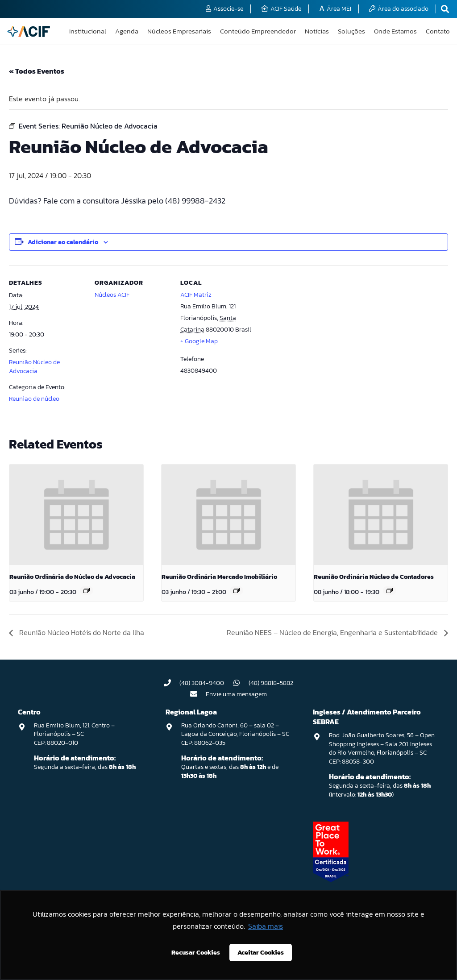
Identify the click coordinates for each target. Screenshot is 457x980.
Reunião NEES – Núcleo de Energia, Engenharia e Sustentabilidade (333, 632)
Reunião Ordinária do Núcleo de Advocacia (72, 577)
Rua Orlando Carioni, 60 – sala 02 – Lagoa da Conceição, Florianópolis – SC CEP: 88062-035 (235, 734)
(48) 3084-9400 (202, 683)
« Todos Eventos (37, 71)
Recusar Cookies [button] (196, 952)
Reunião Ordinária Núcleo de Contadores (374, 577)
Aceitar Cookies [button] (261, 952)
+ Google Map (199, 341)
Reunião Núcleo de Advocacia (34, 367)
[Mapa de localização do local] (313, 326)
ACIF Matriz (196, 295)
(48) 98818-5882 (271, 683)
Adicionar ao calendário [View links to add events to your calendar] (63, 242)
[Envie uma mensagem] (198, 694)
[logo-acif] (29, 31)
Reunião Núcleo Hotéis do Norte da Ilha (81, 632)
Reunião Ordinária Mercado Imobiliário (219, 577)
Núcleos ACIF (112, 295)
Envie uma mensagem (236, 694)
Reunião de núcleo (34, 399)
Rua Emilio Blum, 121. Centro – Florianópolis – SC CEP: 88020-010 (74, 734)
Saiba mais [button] (266, 926)
